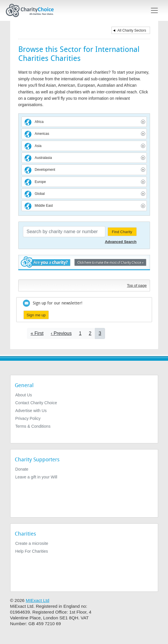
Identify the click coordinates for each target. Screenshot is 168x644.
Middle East (44, 206)
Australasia (43, 158)
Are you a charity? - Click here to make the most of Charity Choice (84, 266)
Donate (22, 469)
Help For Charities (32, 551)
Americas (42, 134)
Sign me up (36, 315)
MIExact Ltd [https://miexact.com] (38, 600)
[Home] (32, 10)
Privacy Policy (28, 418)
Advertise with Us (31, 411)
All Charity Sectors (132, 30)
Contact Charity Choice (36, 403)
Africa (39, 122)
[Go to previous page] (61, 333)
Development (45, 170)
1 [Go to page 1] (80, 333)
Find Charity (122, 232)
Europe (40, 182)
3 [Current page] (100, 333)
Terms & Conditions (33, 426)
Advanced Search (121, 242)
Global (40, 194)
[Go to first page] (37, 333)
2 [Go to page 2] (90, 333)
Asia (38, 146)
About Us (24, 395)
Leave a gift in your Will (36, 477)
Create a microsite (32, 543)
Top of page (137, 285)
